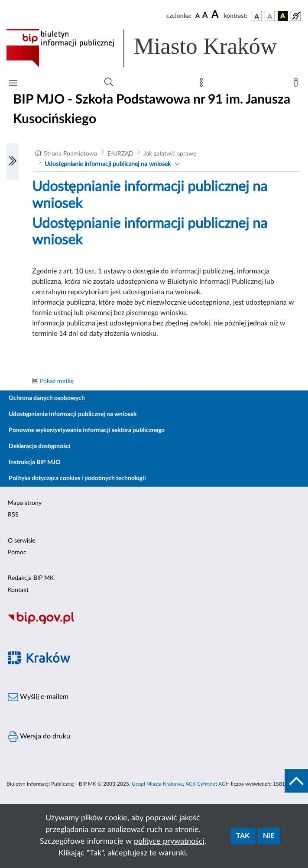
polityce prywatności (169, 842)
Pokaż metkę (57, 381)
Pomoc (17, 553)
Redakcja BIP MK (31, 578)
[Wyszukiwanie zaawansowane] (109, 82)
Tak (243, 836)
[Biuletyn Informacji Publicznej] (154, 623)
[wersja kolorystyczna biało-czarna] (270, 16)
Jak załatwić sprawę (170, 154)
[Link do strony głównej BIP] (154, 48)
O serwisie (21, 541)
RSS (13, 515)
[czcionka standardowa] (198, 16)
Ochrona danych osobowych (47, 398)
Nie (269, 836)
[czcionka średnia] (205, 16)
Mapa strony (25, 503)
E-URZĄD (120, 154)
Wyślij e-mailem (38, 697)
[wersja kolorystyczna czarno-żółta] (283, 16)
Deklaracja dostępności (40, 446)
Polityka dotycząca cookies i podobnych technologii (77, 478)
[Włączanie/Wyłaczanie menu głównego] (13, 84)
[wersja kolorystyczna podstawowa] (257, 16)
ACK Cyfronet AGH (207, 784)
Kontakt (18, 590)
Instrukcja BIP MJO (34, 462)
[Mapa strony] (203, 85)
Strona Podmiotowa (70, 154)
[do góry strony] (296, 781)
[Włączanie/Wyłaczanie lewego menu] (13, 162)
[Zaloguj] (298, 85)
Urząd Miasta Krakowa (157, 784)
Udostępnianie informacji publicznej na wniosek (108, 164)
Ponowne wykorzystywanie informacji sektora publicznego (87, 430)
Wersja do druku (39, 737)
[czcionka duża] (216, 15)
